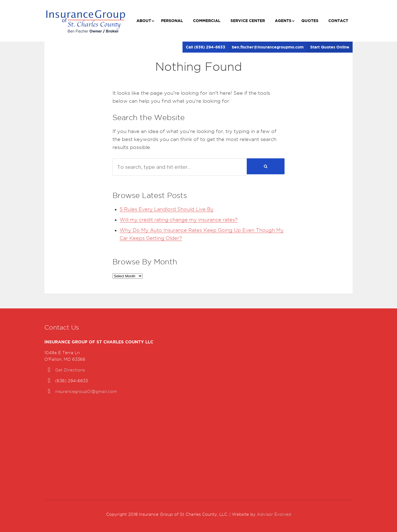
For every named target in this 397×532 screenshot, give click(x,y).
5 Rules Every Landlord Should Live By (167, 209)
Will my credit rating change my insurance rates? (179, 220)
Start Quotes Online (330, 47)
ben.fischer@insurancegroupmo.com (268, 47)
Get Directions (70, 370)
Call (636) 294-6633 (206, 47)
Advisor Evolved (274, 514)
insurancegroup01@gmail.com (86, 392)
